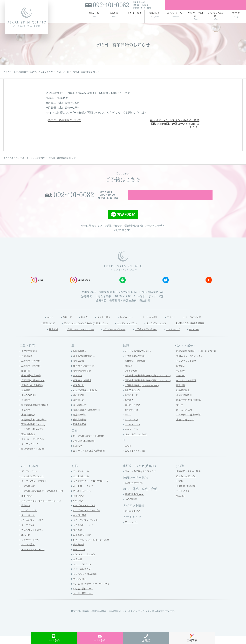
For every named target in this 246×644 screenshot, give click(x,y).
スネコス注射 (29, 552)
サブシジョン (80, 586)
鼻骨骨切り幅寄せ (83, 378)
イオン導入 (79, 503)
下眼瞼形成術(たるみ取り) (35, 427)
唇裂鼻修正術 (80, 432)
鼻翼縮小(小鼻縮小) (83, 388)
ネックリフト (132, 437)
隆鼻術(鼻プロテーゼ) (85, 374)
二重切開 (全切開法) (32, 374)
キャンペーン (126, 324)
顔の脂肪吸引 (183, 398)
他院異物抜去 (80, 427)
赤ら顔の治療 (80, 523)
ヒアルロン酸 (29, 494)
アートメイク (132, 530)
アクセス (177, 324)
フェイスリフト (133, 432)
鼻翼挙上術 (79, 393)
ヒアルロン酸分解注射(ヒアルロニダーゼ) (44, 499)
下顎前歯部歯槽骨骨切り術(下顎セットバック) (149, 388)
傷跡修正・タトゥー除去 (189, 479)
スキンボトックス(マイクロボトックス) (42, 508)
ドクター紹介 (100, 324)
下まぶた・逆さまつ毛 (33, 447)
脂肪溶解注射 (132, 417)
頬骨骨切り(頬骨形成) (136, 369)
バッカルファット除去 (137, 442)
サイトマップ (181, 337)
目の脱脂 (26, 398)
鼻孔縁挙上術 (80, 412)
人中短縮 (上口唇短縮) (85, 449)
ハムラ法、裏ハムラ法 (33, 437)
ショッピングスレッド (33, 484)
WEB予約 (100, 638)
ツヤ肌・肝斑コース (84, 601)
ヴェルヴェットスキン (33, 538)
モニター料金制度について (64, 122)
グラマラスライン (31, 452)
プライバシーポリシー (113, 337)
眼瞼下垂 (26, 378)
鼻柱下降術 (79, 403)
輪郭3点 (129, 374)
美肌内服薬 (79, 552)
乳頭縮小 (181, 378)
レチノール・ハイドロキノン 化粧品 (93, 547)
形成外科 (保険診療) (187, 494)
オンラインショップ (162, 330)
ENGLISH (204, 337)
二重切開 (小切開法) (32, 369)
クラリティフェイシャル (86, 528)
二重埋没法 (27, 364)
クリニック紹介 (153, 324)
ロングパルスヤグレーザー (87, 518)
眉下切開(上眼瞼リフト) (34, 388)
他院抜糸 (181, 503)
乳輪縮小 (181, 383)
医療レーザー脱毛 (134, 491)
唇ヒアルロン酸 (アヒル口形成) (90, 444)
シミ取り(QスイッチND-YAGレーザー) (94, 489)
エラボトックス (133, 412)
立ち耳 (128, 453)
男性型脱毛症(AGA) (135, 502)
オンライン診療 (202, 324)
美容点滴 (78, 538)
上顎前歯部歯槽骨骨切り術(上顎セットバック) (149, 383)
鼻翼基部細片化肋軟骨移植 (87, 417)
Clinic (37, 287)
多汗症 (180, 412)
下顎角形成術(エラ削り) (137, 364)
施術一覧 (60, 324)
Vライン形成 (131, 378)
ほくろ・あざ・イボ (187, 484)
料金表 (78, 324)
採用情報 (43, 337)
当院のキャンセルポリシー (74, 337)
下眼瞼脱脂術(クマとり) (34, 432)
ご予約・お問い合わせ (150, 337)
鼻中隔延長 (79, 369)
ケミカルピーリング (84, 533)
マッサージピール (31, 547)
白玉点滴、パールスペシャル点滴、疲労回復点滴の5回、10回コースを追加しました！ (175, 126)
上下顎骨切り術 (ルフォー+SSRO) (143, 393)
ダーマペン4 (28, 533)
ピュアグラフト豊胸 (187, 369)
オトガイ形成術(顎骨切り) (139, 359)
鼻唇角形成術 (80, 422)
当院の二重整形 (30, 359)
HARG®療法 (131, 507)
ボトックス (27, 503)
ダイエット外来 (133, 518)
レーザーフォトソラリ (85, 513)
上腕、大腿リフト (186, 427)
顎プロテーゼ (132, 403)
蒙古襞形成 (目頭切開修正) (36, 412)
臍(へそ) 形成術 (185, 417)
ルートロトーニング (84, 494)
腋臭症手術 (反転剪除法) (189, 408)
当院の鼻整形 (80, 359)
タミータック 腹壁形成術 (190, 422)
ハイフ (128, 422)
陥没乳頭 (181, 374)
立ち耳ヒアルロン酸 (135, 458)
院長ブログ (36, 330)
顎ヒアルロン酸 (133, 398)
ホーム (41, 324)
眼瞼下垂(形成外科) (32, 383)
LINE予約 (54, 638)
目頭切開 (26, 408)
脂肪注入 (129, 408)
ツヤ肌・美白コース (84, 596)
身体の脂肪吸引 (185, 403)
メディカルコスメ (83, 577)
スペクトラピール (83, 499)
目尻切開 (26, 417)
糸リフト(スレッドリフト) (35, 489)
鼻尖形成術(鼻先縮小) (85, 364)
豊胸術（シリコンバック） (191, 364)
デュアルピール (30, 479)
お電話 (146, 638)
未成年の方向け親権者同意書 (201, 330)
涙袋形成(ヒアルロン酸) (34, 457)
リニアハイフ (132, 427)
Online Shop (80, 287)
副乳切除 (181, 393)
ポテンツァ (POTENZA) (34, 557)
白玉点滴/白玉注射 (83, 542)
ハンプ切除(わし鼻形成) (86, 398)
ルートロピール (81, 484)
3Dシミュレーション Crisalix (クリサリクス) (79, 330)
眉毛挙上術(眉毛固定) (33, 393)
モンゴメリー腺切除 (187, 388)
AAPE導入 (79, 508)
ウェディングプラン (128, 330)
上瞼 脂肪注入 (29, 422)
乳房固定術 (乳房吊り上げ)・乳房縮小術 (198, 359)
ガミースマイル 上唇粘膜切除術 (90, 458)
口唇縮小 (78, 453)
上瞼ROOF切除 (30, 403)
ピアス (180, 489)
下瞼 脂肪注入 (29, 442)
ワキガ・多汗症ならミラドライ (141, 479)
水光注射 (26, 542)
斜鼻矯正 (78, 383)
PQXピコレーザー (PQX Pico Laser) (92, 591)
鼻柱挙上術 (79, 408)
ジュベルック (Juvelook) (86, 582)
